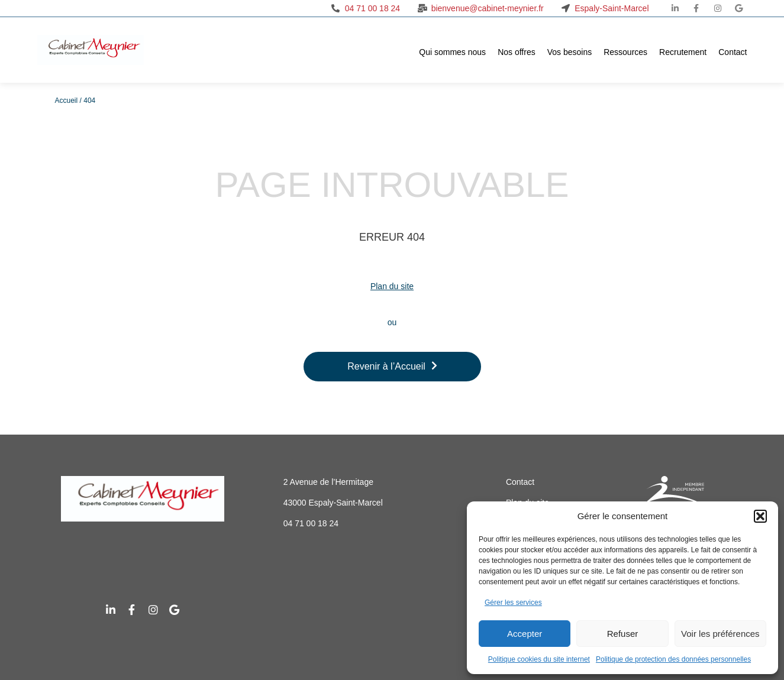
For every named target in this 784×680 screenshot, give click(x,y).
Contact (733, 52)
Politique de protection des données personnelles (673, 659)
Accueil (67, 101)
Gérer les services (513, 603)
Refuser (623, 634)
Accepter (525, 634)
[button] (760, 516)
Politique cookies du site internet (539, 659)
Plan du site (392, 286)
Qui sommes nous (452, 52)
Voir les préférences (720, 634)
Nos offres (517, 52)
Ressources (625, 52)
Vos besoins (570, 52)
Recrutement (683, 52)
